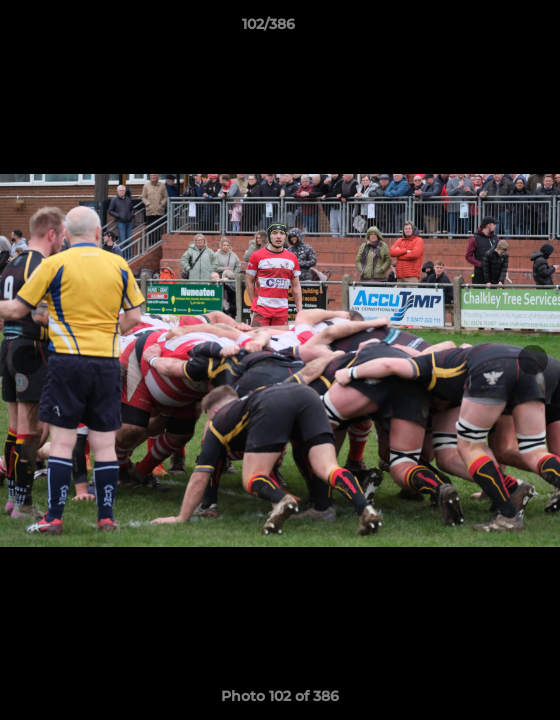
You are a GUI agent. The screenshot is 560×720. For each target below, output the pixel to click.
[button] (488, 29)
